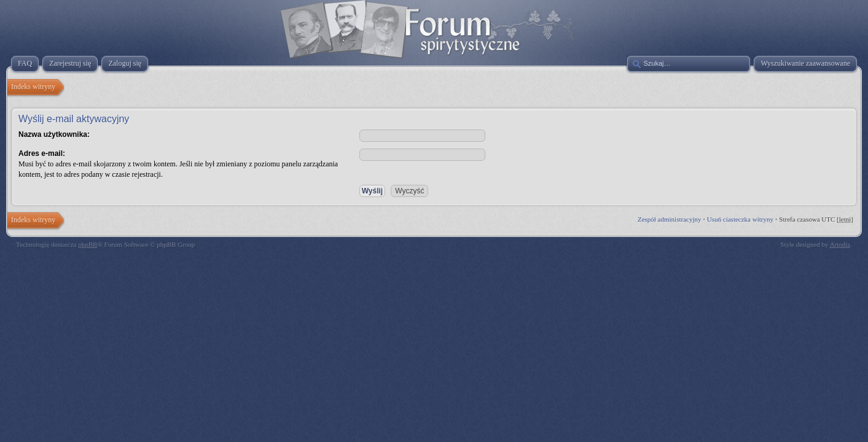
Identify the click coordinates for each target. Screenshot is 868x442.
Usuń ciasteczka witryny (740, 219)
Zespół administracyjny (670, 219)
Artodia (840, 244)
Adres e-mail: (42, 153)
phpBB (88, 244)
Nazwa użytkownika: (54, 134)
